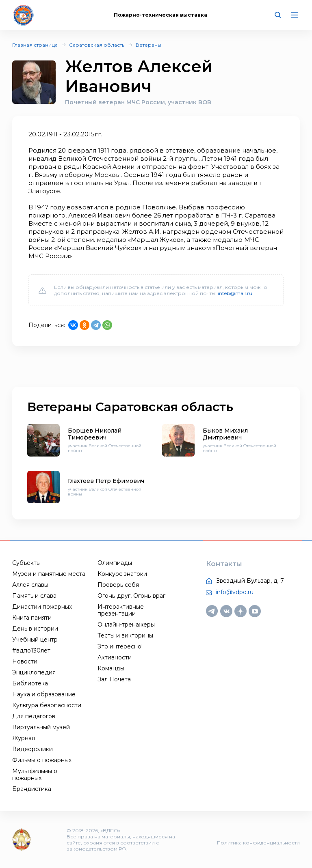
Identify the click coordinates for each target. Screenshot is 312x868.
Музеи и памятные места (49, 574)
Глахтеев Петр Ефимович (106, 481)
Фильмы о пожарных (42, 760)
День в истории (35, 629)
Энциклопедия (34, 672)
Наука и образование (44, 694)
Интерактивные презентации (121, 610)
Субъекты (26, 563)
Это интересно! (120, 646)
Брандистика (32, 789)
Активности (115, 657)
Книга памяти (32, 618)
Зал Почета (114, 679)
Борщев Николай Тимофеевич (95, 434)
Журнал (24, 738)
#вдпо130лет (31, 650)
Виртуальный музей (41, 727)
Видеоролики (32, 749)
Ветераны (148, 45)
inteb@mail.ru (235, 293)
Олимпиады (115, 563)
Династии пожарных (42, 607)
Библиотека (30, 683)
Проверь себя (118, 585)
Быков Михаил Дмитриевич (225, 434)
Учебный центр (35, 640)
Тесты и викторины (125, 635)
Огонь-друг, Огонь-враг (131, 596)
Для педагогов (34, 716)
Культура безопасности (47, 705)
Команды (111, 668)
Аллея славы (30, 585)
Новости (25, 661)
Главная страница (35, 45)
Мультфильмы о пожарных (35, 774)
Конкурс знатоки (122, 574)
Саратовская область (97, 45)
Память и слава (34, 596)
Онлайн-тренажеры (126, 625)
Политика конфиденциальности (258, 843)
